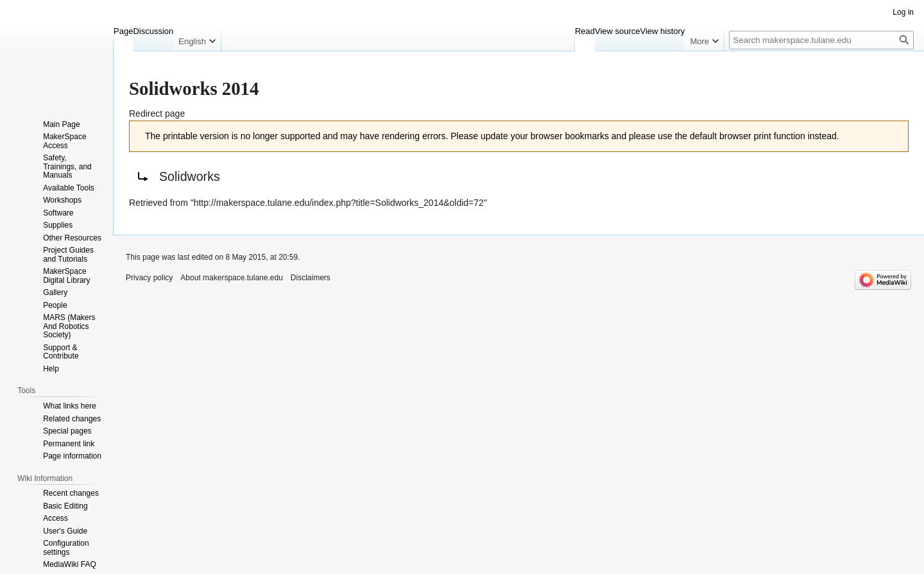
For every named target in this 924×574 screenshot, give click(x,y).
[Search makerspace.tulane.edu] (821, 40)
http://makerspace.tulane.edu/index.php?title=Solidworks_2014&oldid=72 (339, 203)
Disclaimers (311, 278)
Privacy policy (149, 278)
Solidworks (190, 176)
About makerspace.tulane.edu (231, 278)
